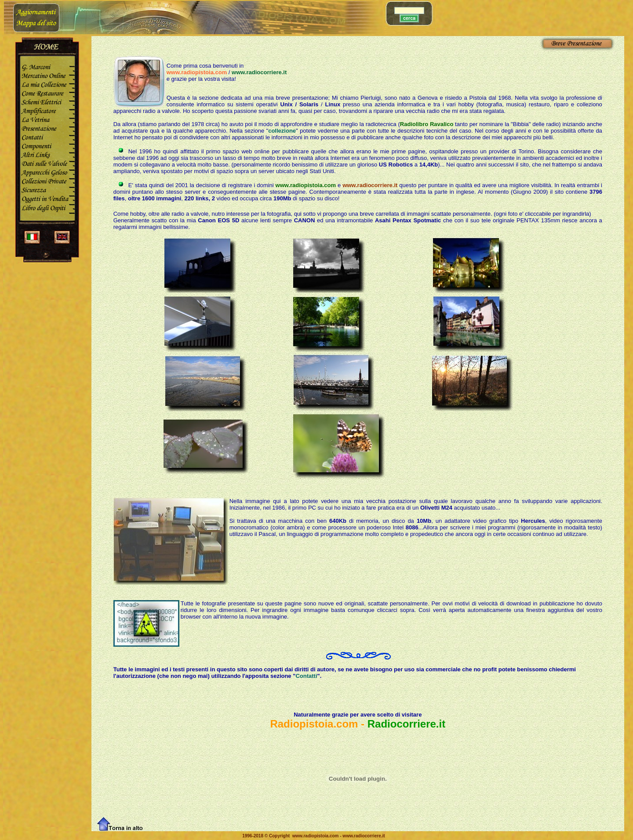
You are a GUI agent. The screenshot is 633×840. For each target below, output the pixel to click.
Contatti (306, 676)
